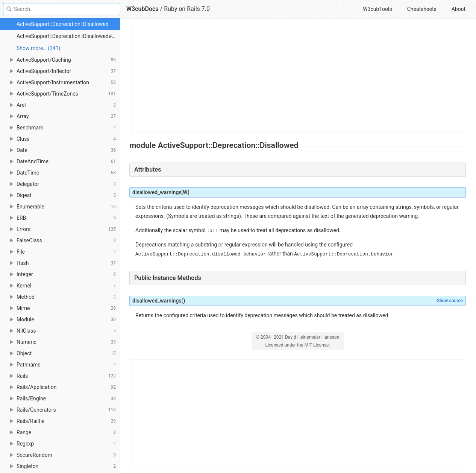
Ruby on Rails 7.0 (187, 9)
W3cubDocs (142, 9)
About (459, 9)
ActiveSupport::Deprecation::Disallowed (63, 24)
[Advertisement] (298, 80)
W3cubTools (377, 9)
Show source (450, 301)
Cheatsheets (422, 9)
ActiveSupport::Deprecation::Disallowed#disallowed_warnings (68, 36)
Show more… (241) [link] (38, 48)
